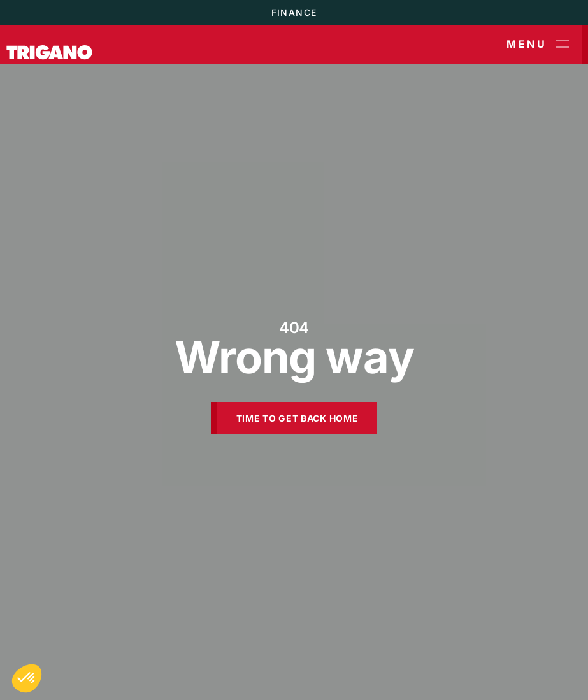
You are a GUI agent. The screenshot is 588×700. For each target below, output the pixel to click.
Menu (538, 45)
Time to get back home (298, 418)
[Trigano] (49, 45)
